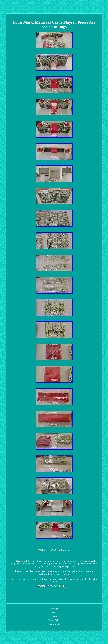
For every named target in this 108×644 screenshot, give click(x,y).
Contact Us (54, 616)
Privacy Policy (54, 620)
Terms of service (54, 624)
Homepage (54, 608)
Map (54, 612)
